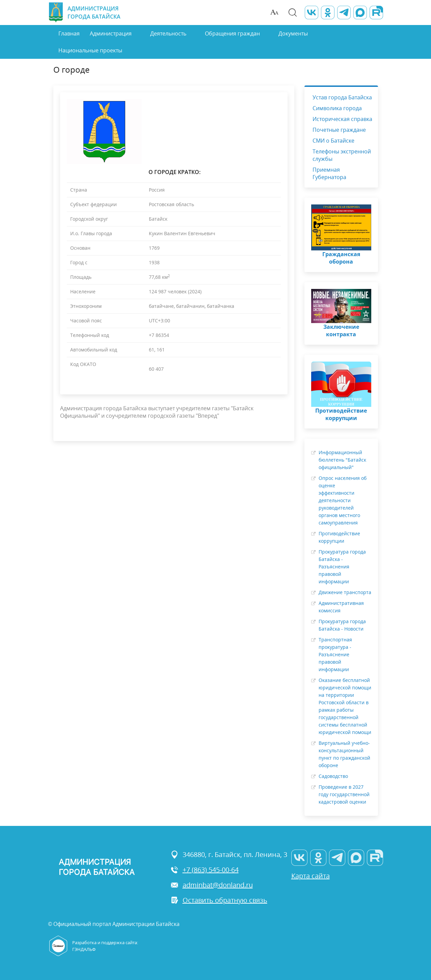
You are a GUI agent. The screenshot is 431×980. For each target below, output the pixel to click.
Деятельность (168, 33)
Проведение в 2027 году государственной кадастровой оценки (344, 794)
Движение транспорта (345, 592)
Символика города (337, 108)
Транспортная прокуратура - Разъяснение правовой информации (335, 654)
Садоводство (333, 776)
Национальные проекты (90, 50)
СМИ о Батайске (333, 141)
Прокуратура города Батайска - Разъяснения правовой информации (342, 567)
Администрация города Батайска (84, 13)
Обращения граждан (232, 33)
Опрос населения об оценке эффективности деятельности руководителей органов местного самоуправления (343, 500)
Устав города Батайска (342, 97)
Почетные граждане (339, 130)
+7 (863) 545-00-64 (205, 870)
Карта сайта (311, 876)
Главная (69, 33)
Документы (293, 33)
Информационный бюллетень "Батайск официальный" (342, 460)
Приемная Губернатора (329, 173)
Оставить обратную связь (219, 900)
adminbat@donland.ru (212, 885)
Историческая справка (342, 119)
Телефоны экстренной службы (342, 155)
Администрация (111, 33)
